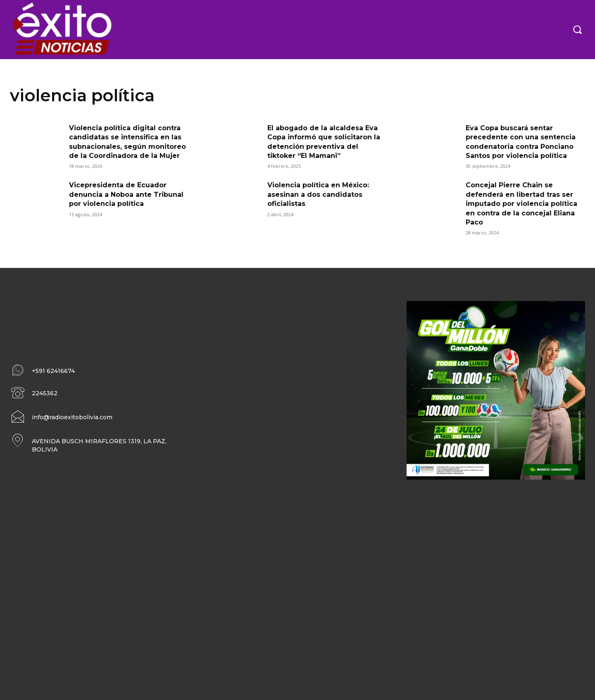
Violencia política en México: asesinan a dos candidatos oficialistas (318, 194)
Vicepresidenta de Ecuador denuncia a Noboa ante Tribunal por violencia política (126, 194)
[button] (577, 29)
